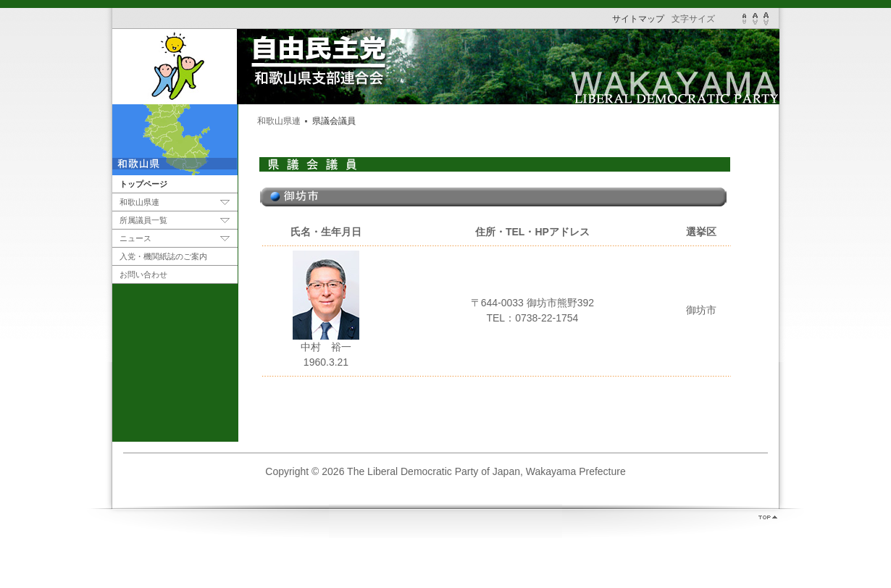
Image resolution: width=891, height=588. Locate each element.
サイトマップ (639, 19)
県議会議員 (334, 121)
